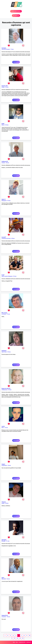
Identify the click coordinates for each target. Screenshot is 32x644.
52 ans (8, 579)
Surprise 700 (5, 86)
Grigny (3, 87)
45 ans (15, 276)
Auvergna (4, 48)
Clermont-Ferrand (6, 49)
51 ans (8, 314)
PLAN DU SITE (22, 642)
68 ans (13, 238)
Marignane (4, 201)
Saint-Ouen (4, 352)
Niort (3, 428)
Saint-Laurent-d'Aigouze (7, 276)
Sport (3, 578)
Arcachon (4, 617)
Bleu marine (4, 313)
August (3, 464)
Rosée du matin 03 (6, 388)
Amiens (3, 163)
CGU (17, 642)
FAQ (14, 642)
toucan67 (4, 237)
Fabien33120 (5, 615)
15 (23, 638)
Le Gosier (4, 314)
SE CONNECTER (16, 16)
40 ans (7, 125)
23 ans (6, 428)
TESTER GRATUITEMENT (16, 11)
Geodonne (4, 351)
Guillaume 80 (5, 161)
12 (15, 638)
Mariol (3, 125)
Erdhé (3, 124)
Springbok (4, 540)
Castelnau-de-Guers (6, 238)
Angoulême (4, 465)
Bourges (4, 541)
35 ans (9, 201)
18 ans (8, 617)
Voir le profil (16, 62)
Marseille (4, 579)
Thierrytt (4, 502)
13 (17, 638)
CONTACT (29, 642)
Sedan (3, 503)
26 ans (9, 465)
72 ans (12, 49)
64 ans (10, 390)
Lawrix (3, 426)
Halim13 (4, 199)
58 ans (7, 503)
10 (30, 635)
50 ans (7, 87)
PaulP (3, 275)
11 (12, 638)
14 (20, 638)
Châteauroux (5, 390)
